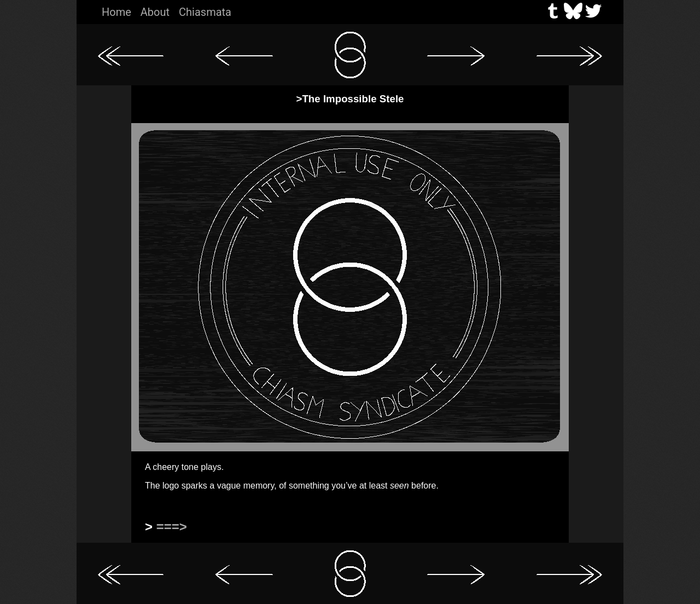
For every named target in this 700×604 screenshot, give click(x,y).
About (155, 12)
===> (172, 527)
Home (116, 12)
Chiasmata (205, 12)
